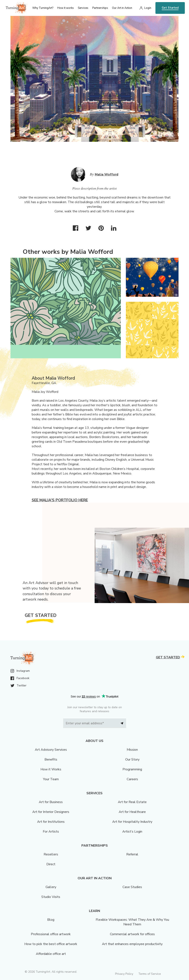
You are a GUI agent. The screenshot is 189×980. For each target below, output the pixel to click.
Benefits (51, 759)
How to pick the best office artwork (51, 944)
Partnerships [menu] (100, 8)
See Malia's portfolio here (60, 500)
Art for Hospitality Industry (132, 822)
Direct (51, 864)
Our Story (132, 759)
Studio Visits (51, 897)
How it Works (51, 769)
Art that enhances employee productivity (132, 944)
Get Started (170, 8)
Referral (132, 854)
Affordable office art (51, 954)
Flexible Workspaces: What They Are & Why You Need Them (132, 922)
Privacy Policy (124, 974)
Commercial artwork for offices (132, 934)
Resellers (51, 854)
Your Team (51, 779)
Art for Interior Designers (51, 812)
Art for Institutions (51, 822)
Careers (132, 779)
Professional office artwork (51, 934)
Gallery (51, 887)
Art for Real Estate (132, 802)
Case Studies (132, 887)
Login (148, 8)
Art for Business (51, 802)
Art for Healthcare (132, 812)
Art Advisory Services (51, 750)
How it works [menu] (66, 8)
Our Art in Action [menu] (122, 8)
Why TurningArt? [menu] (43, 8)
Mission (132, 750)
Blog (51, 920)
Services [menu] (83, 8)
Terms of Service (150, 974)
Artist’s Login (132, 832)
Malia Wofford (107, 174)
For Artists (51, 832)
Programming (132, 769)
